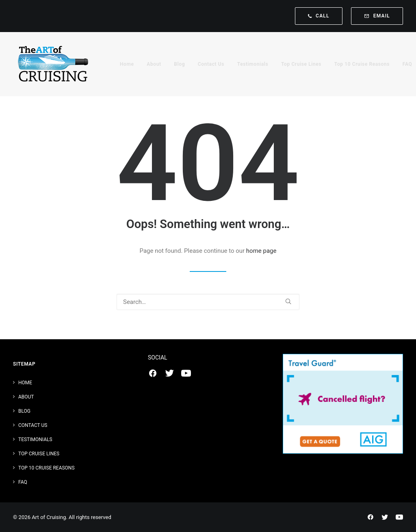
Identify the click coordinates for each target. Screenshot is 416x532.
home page (261, 251)
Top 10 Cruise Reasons (362, 64)
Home (127, 64)
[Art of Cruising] (54, 64)
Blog (179, 64)
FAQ (407, 64)
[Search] (208, 302)
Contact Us (211, 64)
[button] (288, 301)
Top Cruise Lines (301, 64)
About (154, 64)
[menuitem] (321, 16)
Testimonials (253, 64)
